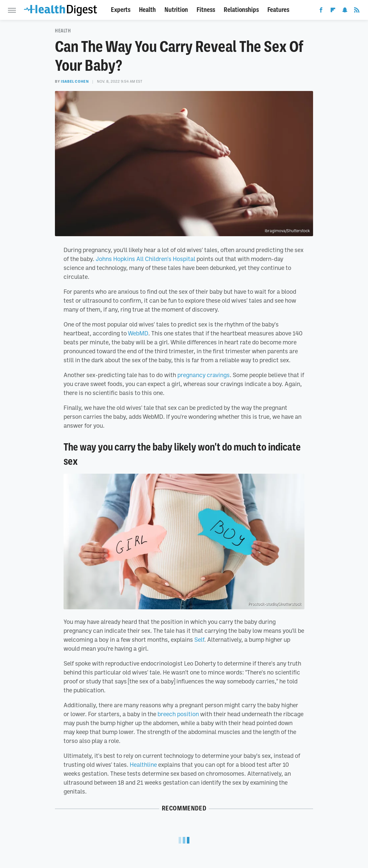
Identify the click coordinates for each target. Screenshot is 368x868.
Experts (121, 10)
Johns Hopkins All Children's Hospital (145, 259)
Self (199, 639)
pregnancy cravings (204, 375)
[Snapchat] (345, 11)
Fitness (206, 10)
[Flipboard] (333, 11)
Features (278, 10)
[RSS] (357, 11)
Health (147, 10)
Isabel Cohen (75, 81)
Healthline (143, 764)
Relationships (241, 10)
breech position (178, 714)
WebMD (138, 333)
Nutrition (176, 10)
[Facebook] (321, 11)
